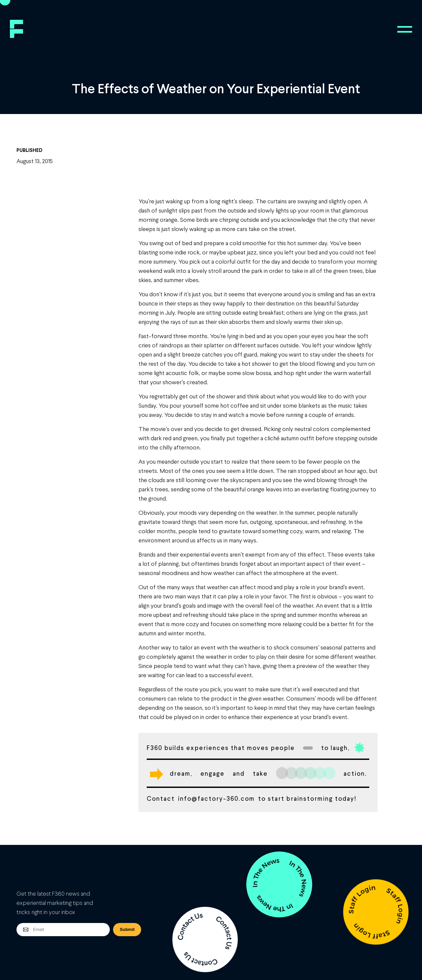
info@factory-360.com (216, 798)
